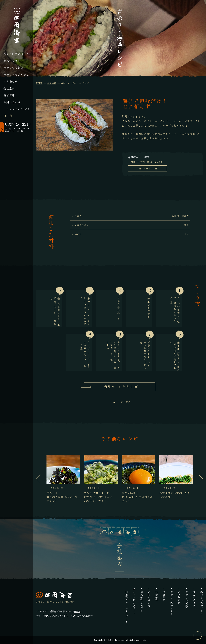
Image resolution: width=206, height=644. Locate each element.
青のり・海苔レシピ (16, 75)
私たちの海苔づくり (16, 54)
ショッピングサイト (18, 109)
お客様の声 (11, 81)
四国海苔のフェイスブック (126, 607)
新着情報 (9, 95)
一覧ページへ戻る (120, 402)
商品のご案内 (12, 61)
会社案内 (9, 88)
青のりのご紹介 (14, 68)
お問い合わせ (12, 102)
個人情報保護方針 (141, 602)
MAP (78, 611)
